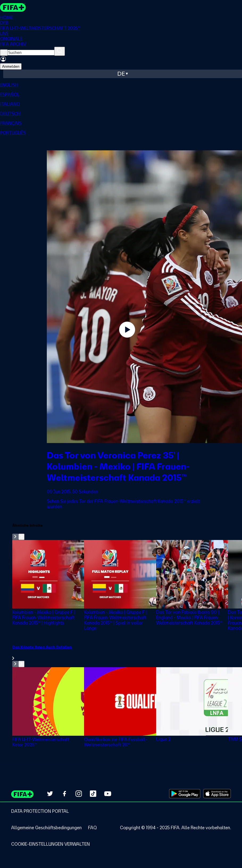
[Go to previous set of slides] (15, 537)
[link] (127, 653)
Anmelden (11, 66)
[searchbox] (31, 53)
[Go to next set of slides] (21, 537)
